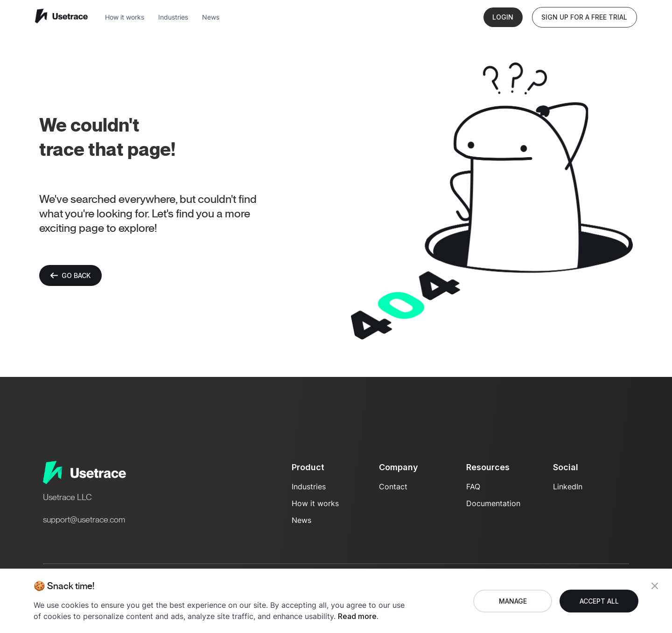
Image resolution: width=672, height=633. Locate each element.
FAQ (473, 487)
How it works (125, 17)
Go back (70, 275)
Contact (393, 487)
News (211, 17)
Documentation (493, 503)
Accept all (599, 601)
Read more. (358, 616)
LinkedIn (568, 487)
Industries (173, 17)
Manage (513, 601)
